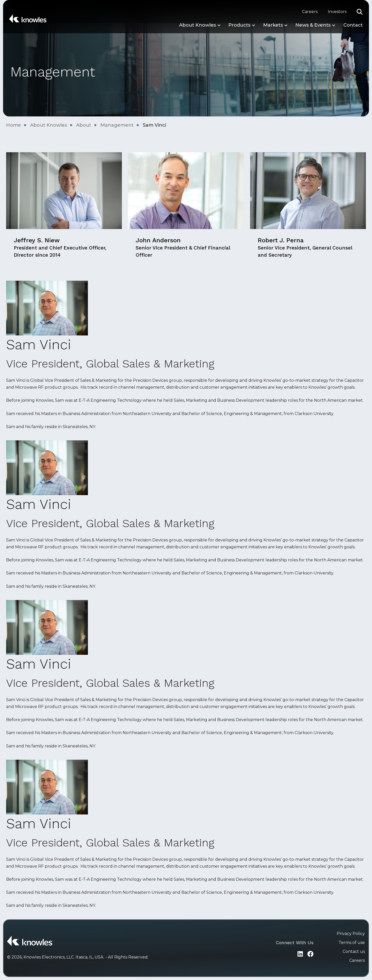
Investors (337, 12)
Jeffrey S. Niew (60, 247)
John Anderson (183, 247)
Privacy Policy (351, 934)
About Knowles (49, 125)
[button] (360, 12)
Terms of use (352, 943)
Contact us (354, 951)
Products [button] (239, 25)
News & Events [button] (313, 25)
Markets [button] (273, 25)
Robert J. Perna (305, 247)
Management (117, 125)
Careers (310, 12)
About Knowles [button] (197, 25)
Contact (353, 25)
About (84, 125)
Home (14, 125)
